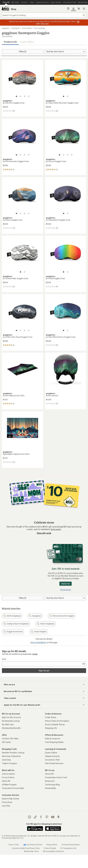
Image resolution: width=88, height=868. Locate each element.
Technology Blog (52, 784)
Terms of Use (13, 844)
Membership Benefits (11, 728)
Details (35, 654)
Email (4, 659)
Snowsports (15, 28)
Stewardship (50, 788)
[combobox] (44, 15)
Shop (14, 9)
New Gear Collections (11, 756)
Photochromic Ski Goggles (62, 616)
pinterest (47, 817)
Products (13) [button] (10, 42)
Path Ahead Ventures (54, 763)
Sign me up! (44, 671)
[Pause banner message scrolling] (78, 22)
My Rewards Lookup (11, 721)
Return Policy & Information (57, 721)
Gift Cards (6, 742)
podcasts (58, 817)
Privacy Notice (52, 844)
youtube (53, 817)
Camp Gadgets (38, 632)
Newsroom (50, 781)
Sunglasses (35, 616)
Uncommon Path (52, 760)
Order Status (51, 717)
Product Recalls (50, 848)
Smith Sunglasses (12, 616)
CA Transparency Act (68, 848)
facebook (41, 817)
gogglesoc (5, 28)
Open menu (84, 9)
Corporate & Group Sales (13, 788)
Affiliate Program (9, 784)
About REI (49, 774)
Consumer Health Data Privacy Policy (26, 848)
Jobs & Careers (8, 774)
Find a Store (7, 802)
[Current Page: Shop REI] (6, 2)
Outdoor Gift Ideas (10, 738)
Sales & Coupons (52, 738)
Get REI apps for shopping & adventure (44, 824)
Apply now (66, 584)
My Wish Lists (8, 724)
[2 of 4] (21, 96)
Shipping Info (51, 728)
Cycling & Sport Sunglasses (16, 624)
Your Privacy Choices (33, 845)
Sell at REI (6, 781)
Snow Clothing (27, 28)
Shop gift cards (44, 533)
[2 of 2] (68, 96)
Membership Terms (31, 851)
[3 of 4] (25, 96)
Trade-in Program (9, 763)
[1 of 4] (16, 96)
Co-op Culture (8, 777)
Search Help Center (10, 799)
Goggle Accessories (13, 632)
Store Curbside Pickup (55, 724)
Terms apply (56, 529)
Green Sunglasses (45, 624)
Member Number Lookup (13, 753)
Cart (79, 9)
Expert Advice (27, 42)
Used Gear (6, 760)
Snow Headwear (40, 28)
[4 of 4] (29, 96)
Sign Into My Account (11, 717)
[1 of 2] (64, 96)
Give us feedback (38, 642)
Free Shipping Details (54, 742)
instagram (29, 817)
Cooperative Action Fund (56, 777)
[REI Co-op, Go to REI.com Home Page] (5, 9)
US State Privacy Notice (71, 844)
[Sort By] (65, 52)
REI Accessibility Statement (54, 851)
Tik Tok (35, 817)
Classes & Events (52, 756)
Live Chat (6, 806)
